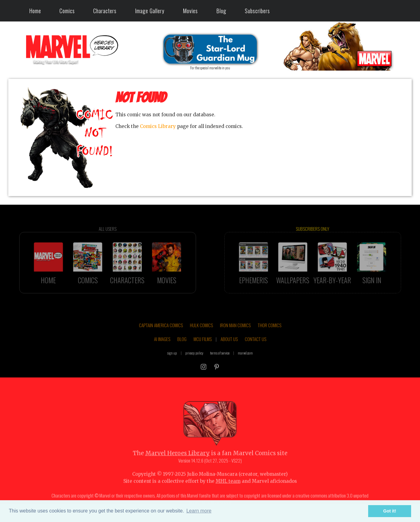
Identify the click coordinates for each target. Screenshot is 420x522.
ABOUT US (229, 348)
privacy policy (194, 362)
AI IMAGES (162, 348)
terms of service (220, 362)
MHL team (228, 490)
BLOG (182, 348)
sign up (172, 362)
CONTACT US (256, 348)
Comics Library (158, 126)
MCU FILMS (203, 348)
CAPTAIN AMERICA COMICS (161, 334)
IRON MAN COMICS (235, 334)
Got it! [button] (390, 511)
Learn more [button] (199, 511)
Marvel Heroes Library (177, 462)
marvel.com (245, 362)
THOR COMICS (270, 334)
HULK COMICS (201, 334)
